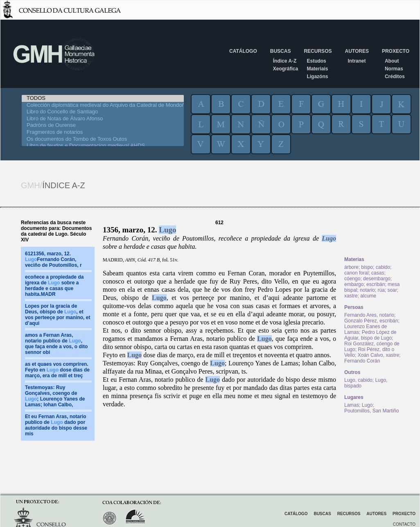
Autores (357, 51)
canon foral (356, 273)
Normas (394, 69)
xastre (351, 296)
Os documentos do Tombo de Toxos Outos (103, 139)
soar (392, 290)
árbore (351, 267)
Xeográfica (286, 69)
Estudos (316, 61)
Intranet (357, 61)
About (392, 61)
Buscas (281, 51)
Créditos (395, 77)
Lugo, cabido (358, 380)
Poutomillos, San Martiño (371, 411)
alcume (368, 296)
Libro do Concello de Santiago (103, 112)
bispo (367, 267)
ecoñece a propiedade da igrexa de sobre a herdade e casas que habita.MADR (54, 286)
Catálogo (243, 51)
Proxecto (396, 51)
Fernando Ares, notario (369, 315)
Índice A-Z (285, 61)
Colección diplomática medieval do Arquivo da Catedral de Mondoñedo (103, 105)
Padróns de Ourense (103, 125)
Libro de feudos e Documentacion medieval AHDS (103, 146)
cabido (383, 267)
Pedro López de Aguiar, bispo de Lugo (370, 335)
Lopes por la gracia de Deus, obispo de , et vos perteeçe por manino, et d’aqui (58, 315)
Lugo (167, 230)
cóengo (352, 279)
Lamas (352, 405)
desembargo (377, 279)
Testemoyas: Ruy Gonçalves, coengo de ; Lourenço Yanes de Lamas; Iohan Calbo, (55, 396)
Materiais (317, 69)
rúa (381, 290)
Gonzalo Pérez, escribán (371, 321)
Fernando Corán (362, 361)
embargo (354, 284)
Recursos (318, 51)
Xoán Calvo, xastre (378, 355)
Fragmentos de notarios (103, 132)
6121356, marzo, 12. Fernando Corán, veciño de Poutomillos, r (53, 259)
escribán (376, 284)
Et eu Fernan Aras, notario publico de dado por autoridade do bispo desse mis (56, 425)
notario (367, 290)
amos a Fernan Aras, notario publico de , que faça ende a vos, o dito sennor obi (56, 344)
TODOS (103, 98)
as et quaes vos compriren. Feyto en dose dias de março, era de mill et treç (57, 370)
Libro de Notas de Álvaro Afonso (103, 119)
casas (378, 273)
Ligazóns (317, 77)
